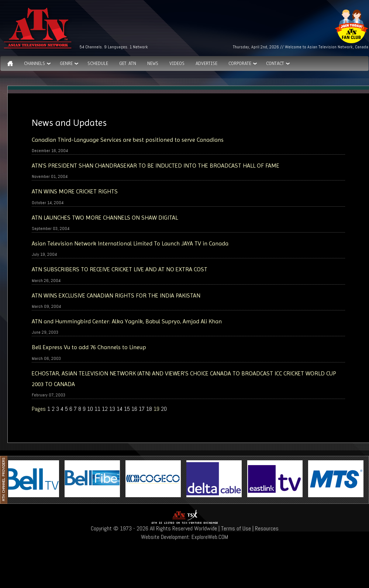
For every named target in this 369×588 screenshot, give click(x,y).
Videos (177, 63)
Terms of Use (236, 528)
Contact (275, 63)
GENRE (66, 63)
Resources (267, 528)
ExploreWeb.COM (210, 537)
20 (164, 409)
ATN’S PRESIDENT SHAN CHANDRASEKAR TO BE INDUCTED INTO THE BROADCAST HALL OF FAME (156, 166)
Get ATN (128, 63)
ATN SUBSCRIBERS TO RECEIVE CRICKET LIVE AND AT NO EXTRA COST (120, 269)
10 (90, 409)
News (153, 63)
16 (134, 409)
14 (120, 409)
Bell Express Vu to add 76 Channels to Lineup (89, 347)
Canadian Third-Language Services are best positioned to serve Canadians (128, 140)
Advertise (206, 63)
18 (149, 409)
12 (105, 409)
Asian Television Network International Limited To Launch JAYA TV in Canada (130, 243)
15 (127, 409)
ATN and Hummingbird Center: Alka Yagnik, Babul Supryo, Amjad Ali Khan (127, 321)
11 (97, 409)
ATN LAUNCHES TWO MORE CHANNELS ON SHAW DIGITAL (105, 218)
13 (112, 409)
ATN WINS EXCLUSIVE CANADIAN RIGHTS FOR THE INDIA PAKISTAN (116, 295)
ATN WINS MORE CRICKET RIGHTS (75, 191)
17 (142, 409)
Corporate (240, 63)
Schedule (98, 63)
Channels (35, 63)
